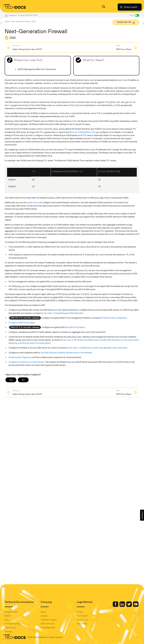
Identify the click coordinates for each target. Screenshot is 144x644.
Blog (7, 620)
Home (7, 21)
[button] (142, 515)
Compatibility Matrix (13, 624)
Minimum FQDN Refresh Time (82, 132)
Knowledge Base (48, 628)
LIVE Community (48, 624)
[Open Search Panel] (104, 7)
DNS (34, 21)
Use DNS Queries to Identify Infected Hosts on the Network (66, 353)
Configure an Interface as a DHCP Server (26, 362)
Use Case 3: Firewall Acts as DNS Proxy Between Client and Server (98, 348)
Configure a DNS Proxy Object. (22, 323)
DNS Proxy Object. (77, 327)
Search (8, 616)
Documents (82, 624)
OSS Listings (10, 628)
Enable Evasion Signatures (20, 357)
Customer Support (49, 620)
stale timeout (34, 202)
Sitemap (8, 632)
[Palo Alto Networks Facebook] (116, 606)
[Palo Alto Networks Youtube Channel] (136, 606)
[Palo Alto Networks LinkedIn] (122, 606)
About (43, 612)
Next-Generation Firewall (21, 21)
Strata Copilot (128, 7)
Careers (44, 616)
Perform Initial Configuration (115, 318)
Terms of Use (82, 620)
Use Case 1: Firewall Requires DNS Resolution (63, 313)
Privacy (80, 612)
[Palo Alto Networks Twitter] (129, 606)
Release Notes (11, 612)
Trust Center (82, 616)
